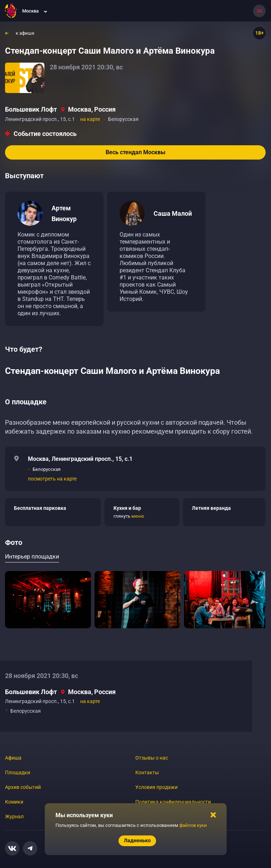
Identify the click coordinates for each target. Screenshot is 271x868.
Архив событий (23, 787)
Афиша (13, 758)
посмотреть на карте (52, 479)
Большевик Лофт (31, 109)
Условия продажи (156, 787)
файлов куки (193, 825)
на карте (90, 119)
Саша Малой (173, 213)
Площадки (18, 772)
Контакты (147, 772)
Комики (14, 802)
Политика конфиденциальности (173, 802)
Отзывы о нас (152, 758)
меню (138, 516)
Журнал (14, 816)
